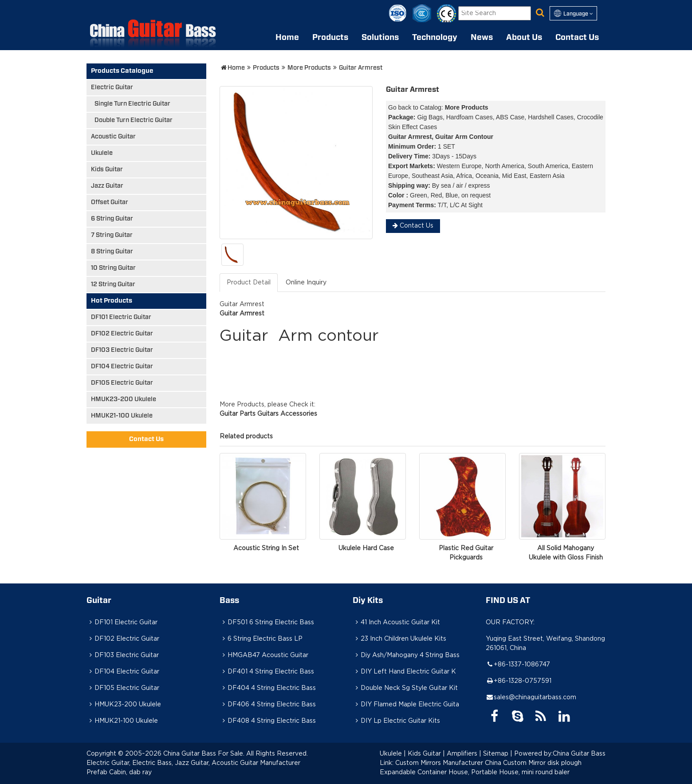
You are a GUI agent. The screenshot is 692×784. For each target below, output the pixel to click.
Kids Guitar (107, 169)
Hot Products (112, 301)
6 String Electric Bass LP (261, 639)
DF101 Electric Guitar (121, 317)
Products (330, 38)
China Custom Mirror (515, 763)
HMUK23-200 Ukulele (124, 399)
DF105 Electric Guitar (122, 383)
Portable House (495, 772)
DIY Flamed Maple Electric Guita (406, 705)
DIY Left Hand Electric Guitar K (404, 672)
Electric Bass (152, 763)
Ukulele (102, 153)
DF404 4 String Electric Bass (268, 688)
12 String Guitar (113, 284)
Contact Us (577, 38)
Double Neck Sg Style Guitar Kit (405, 688)
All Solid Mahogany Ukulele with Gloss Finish (566, 553)
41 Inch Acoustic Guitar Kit (396, 622)
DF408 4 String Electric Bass (268, 721)
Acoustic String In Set (266, 548)
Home (287, 38)
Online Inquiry (306, 283)
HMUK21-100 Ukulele (122, 416)
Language (573, 13)
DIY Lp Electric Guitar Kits (396, 721)
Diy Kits (368, 601)
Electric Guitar (112, 87)
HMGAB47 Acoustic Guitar (264, 655)
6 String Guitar (112, 219)
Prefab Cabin (106, 772)
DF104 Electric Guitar (122, 366)
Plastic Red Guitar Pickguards (466, 553)
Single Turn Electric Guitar (132, 104)
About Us (524, 38)
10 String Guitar (113, 268)
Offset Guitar (110, 202)
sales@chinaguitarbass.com (535, 697)
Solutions (380, 38)
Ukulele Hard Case (366, 548)
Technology (435, 38)
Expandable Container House (424, 772)
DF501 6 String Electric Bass (267, 622)
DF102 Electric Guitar (122, 334)
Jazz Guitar (107, 186)
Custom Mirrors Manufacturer (439, 763)
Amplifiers (462, 754)
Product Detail (249, 283)
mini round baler (546, 772)
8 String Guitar (112, 252)
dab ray (140, 772)
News (482, 38)
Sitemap (496, 754)
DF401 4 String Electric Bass (267, 672)
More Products (309, 68)
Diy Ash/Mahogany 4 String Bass (406, 655)
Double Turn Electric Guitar (134, 120)
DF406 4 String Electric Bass (268, 705)
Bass (229, 601)
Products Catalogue (122, 71)
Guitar (99, 601)
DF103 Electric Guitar (122, 350)
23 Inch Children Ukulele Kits (399, 639)
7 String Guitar (112, 235)
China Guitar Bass (579, 754)
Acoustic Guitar (113, 137)
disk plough (564, 763)
